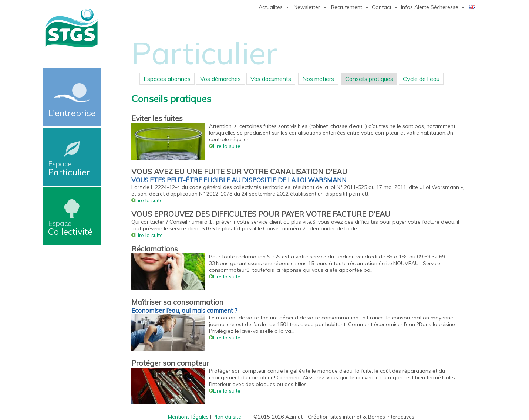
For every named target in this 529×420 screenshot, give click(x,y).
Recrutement (347, 7)
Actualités (271, 7)
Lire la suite (225, 146)
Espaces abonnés (167, 79)
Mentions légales (188, 417)
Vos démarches (220, 79)
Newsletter (307, 7)
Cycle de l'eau (421, 79)
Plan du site (227, 417)
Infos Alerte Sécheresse (430, 7)
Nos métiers (318, 79)
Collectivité (72, 228)
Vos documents (271, 79)
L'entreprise (72, 113)
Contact (382, 7)
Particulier (72, 168)
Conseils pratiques (369, 79)
